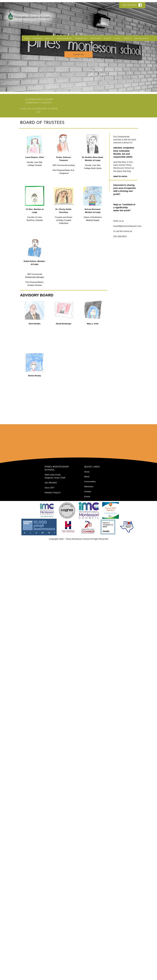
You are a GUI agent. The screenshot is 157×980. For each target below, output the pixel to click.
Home (27, 38)
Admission (89, 486)
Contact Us (78, 54)
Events (108, 38)
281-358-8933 (130, 5)
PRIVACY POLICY (53, 493)
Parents (128, 38)
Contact (88, 491)
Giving (117, 38)
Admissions (96, 38)
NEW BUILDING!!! (142, 38)
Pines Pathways (64, 38)
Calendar (37, 38)
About (87, 476)
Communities (81, 38)
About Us (50, 38)
